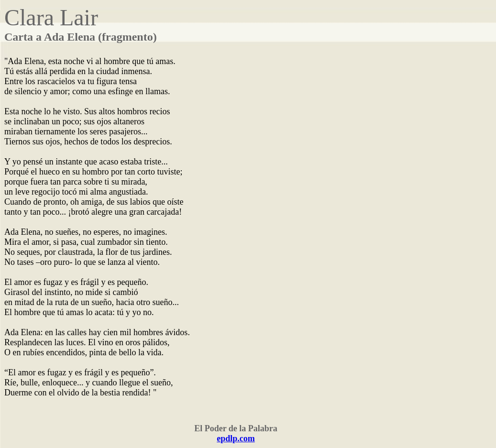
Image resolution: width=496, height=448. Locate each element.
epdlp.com (236, 438)
